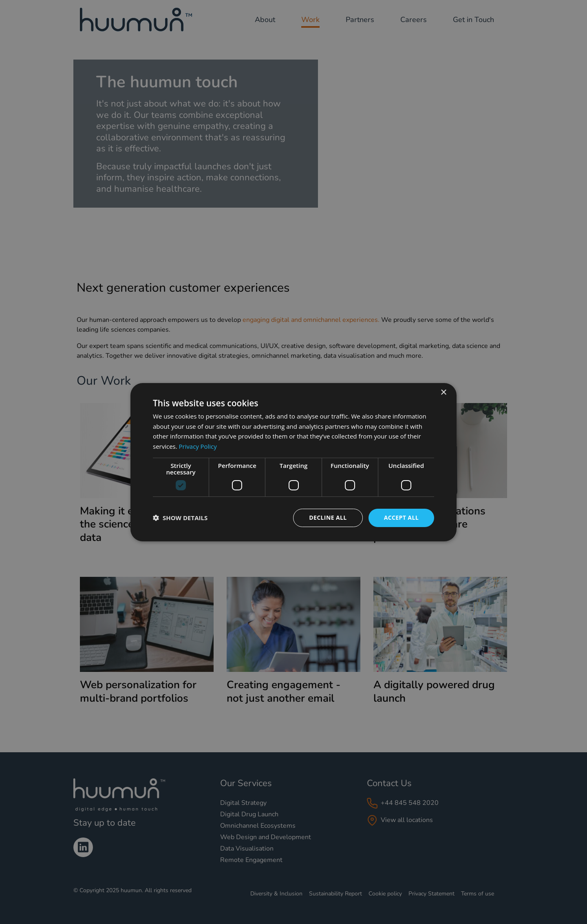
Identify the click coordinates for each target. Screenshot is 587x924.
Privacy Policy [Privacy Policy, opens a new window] (198, 446)
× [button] (443, 392)
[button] (180, 518)
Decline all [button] (328, 517)
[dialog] (293, 462)
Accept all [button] (401, 517)
